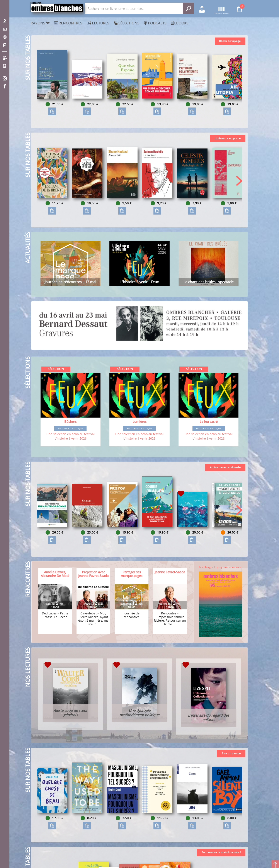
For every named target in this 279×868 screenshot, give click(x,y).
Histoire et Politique (70, 428)
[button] (239, 83)
